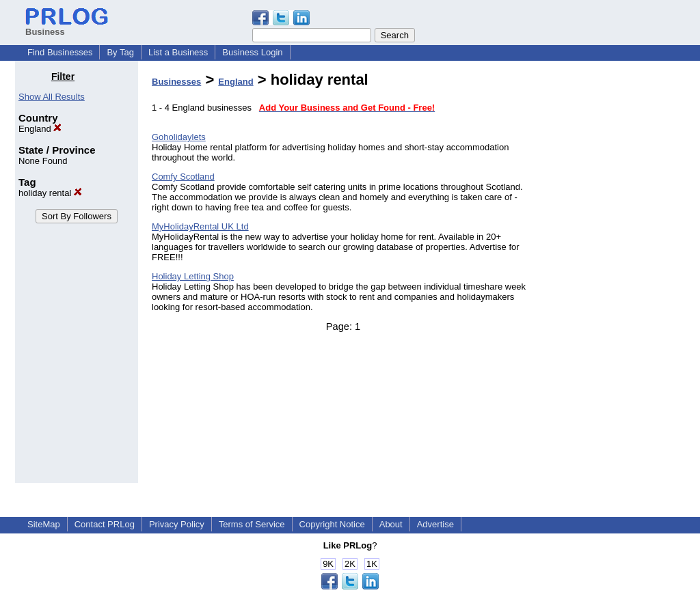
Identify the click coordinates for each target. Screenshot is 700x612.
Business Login (252, 52)
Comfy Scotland (183, 177)
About (391, 524)
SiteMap (44, 524)
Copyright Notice (332, 524)
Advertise (435, 524)
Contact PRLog (105, 524)
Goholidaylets (179, 137)
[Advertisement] (615, 276)
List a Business (178, 52)
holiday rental (50, 193)
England (40, 129)
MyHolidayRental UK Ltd (200, 226)
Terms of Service (252, 524)
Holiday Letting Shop (193, 276)
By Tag (120, 52)
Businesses (176, 82)
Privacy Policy (177, 524)
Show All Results (52, 97)
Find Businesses (60, 52)
